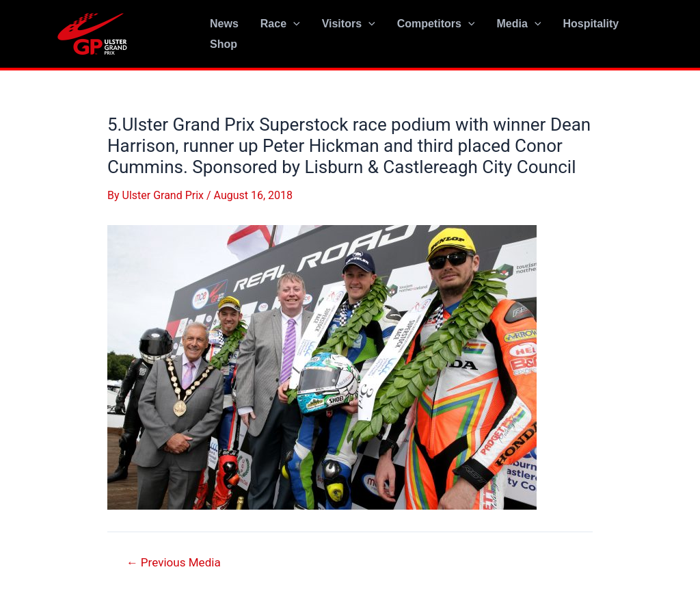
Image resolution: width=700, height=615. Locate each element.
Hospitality (591, 24)
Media (519, 24)
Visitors (349, 24)
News (224, 24)
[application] (293, 24)
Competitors (436, 24)
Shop (224, 44)
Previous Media (174, 563)
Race (280, 24)
